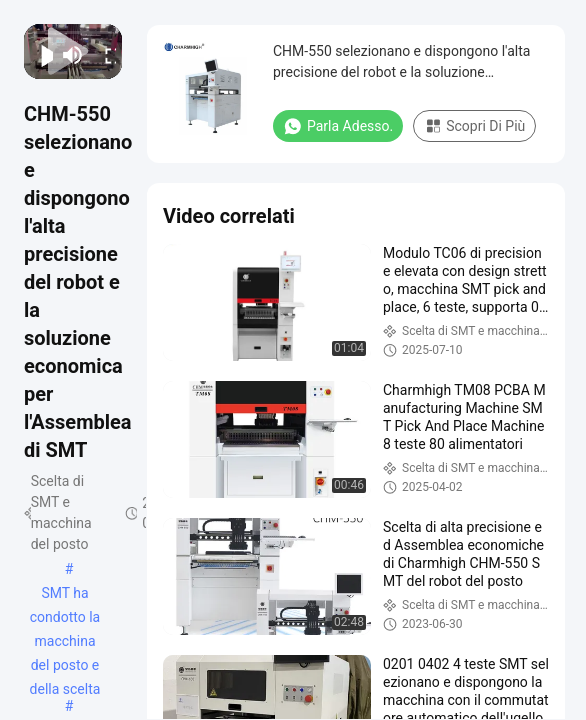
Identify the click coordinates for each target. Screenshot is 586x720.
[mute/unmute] (73, 55)
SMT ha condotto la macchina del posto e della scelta (65, 595)
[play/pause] (41, 55)
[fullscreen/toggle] (104, 55)
